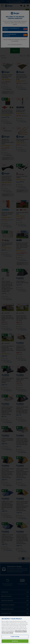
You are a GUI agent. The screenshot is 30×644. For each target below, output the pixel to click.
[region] (15, 630)
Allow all (15, 641)
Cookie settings (15, 636)
